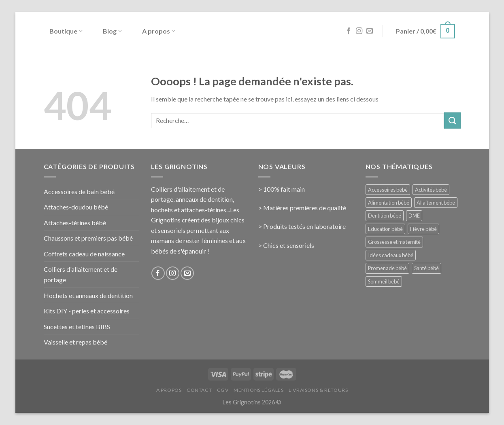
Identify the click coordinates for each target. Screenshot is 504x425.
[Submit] (452, 120)
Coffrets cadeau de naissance (84, 254)
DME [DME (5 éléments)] (414, 216)
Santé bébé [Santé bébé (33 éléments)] (426, 268)
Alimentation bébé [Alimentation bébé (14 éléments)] (389, 203)
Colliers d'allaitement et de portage (81, 274)
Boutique (66, 31)
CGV (223, 390)
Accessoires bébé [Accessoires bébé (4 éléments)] (388, 190)
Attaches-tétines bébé (75, 223)
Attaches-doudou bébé (76, 207)
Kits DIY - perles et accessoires (87, 311)
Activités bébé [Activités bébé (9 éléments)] (431, 190)
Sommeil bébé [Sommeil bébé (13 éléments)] (384, 281)
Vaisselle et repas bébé (75, 342)
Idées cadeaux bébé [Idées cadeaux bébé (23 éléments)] (391, 255)
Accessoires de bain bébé (79, 191)
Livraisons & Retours (318, 390)
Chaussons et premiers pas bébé (88, 238)
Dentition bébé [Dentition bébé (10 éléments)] (385, 216)
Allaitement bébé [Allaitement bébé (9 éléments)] (436, 203)
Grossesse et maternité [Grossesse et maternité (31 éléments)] (394, 242)
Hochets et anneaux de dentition (88, 295)
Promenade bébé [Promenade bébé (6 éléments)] (387, 268)
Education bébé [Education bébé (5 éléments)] (385, 229)
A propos (159, 31)
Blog (112, 31)
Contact (199, 390)
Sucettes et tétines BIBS (77, 327)
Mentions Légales (259, 390)
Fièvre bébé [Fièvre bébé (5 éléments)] (423, 229)
